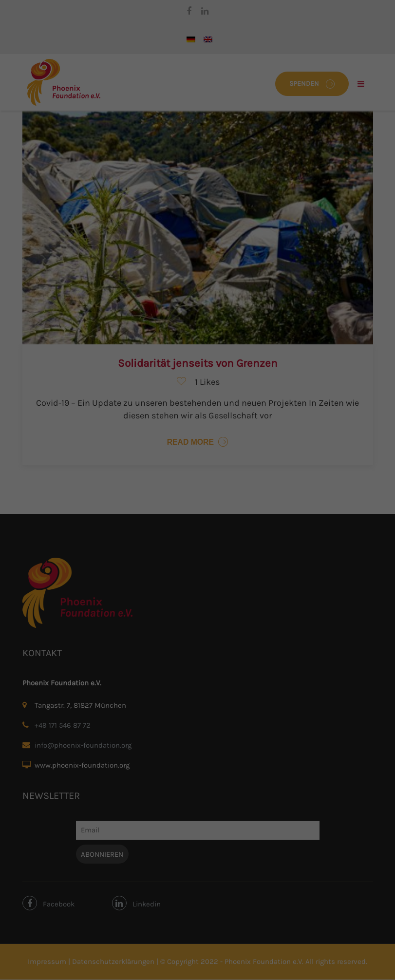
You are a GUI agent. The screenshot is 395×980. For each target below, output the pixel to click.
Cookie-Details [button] (153, 249)
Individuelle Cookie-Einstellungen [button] (198, 228)
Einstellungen (92, 131)
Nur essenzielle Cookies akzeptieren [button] (197, 199)
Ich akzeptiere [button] (198, 170)
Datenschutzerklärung (137, 122)
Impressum (247, 249)
